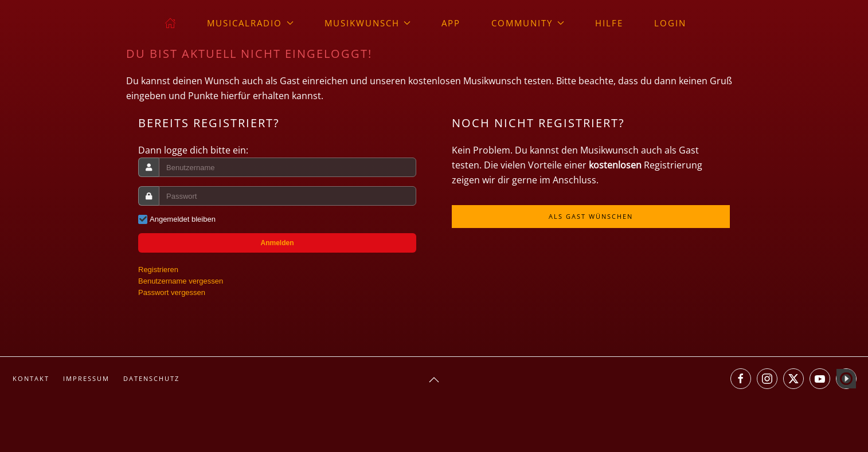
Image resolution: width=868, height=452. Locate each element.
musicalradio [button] (250, 23)
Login (670, 23)
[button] (434, 380)
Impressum (86, 378)
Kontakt (31, 378)
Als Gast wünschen (591, 216)
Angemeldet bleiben (183, 219)
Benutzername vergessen (181, 281)
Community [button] (528, 23)
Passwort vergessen (172, 292)
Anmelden (277, 243)
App (451, 23)
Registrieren (158, 270)
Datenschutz (151, 378)
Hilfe (609, 23)
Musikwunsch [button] (368, 23)
